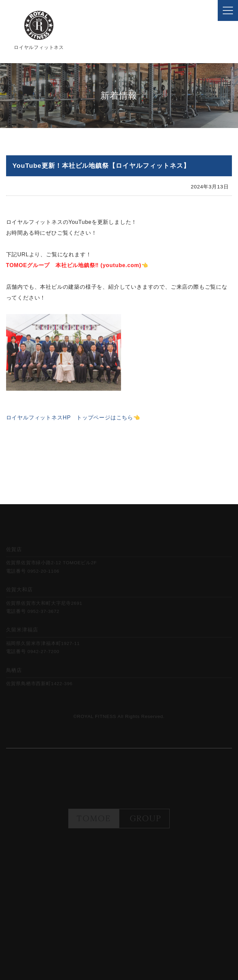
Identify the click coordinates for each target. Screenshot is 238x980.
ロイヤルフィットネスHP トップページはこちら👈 (73, 420)
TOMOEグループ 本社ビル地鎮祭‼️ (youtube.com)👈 (77, 267)
